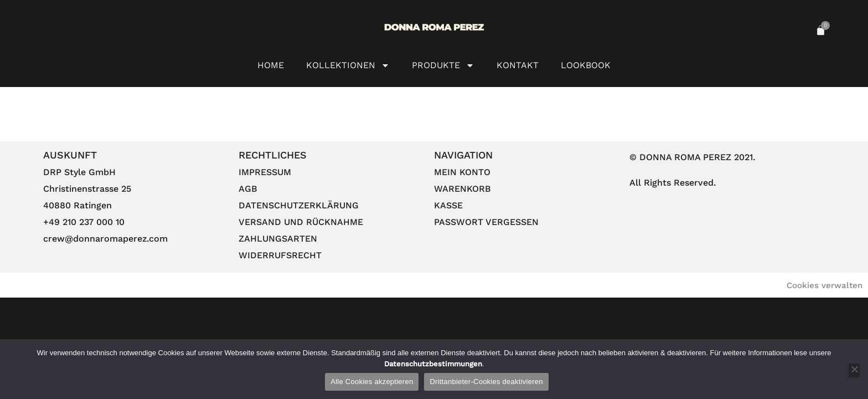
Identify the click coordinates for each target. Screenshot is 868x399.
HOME (271, 65)
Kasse (448, 205)
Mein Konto (462, 172)
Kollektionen (348, 65)
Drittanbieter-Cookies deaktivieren (486, 382)
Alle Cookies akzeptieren (372, 382)
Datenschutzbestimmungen (433, 364)
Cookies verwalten (825, 285)
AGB (248, 189)
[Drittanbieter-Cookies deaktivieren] (854, 370)
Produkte (443, 65)
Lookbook (586, 65)
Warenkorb (463, 189)
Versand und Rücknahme (301, 222)
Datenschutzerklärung (299, 205)
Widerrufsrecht (280, 255)
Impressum (265, 172)
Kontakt (518, 65)
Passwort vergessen (486, 222)
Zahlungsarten (278, 239)
